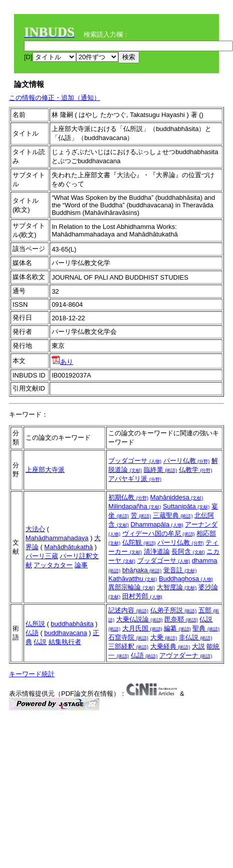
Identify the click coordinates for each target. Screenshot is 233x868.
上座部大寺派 (45, 470)
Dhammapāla (157, 524)
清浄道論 (157, 551)
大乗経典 (170, 646)
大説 (198, 646)
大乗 (164, 637)
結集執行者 (65, 642)
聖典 (206, 628)
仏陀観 (139, 542)
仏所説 (35, 624)
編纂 (177, 628)
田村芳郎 (142, 596)
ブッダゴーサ (135, 461)
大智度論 (177, 587)
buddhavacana (65, 633)
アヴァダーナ (186, 655)
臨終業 (161, 470)
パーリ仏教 (187, 461)
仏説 (40, 642)
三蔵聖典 (173, 515)
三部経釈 (128, 646)
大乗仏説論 (140, 619)
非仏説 (196, 637)
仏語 (32, 633)
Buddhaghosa (186, 579)
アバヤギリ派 (135, 479)
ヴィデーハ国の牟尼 (159, 533)
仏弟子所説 (174, 610)
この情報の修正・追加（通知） (55, 98)
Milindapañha (135, 506)
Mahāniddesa (177, 497)
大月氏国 (142, 628)
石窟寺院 (128, 637)
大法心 (35, 529)
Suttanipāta (186, 506)
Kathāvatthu (133, 579)
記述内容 (128, 610)
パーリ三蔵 (42, 556)
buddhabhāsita (72, 624)
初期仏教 (128, 497)
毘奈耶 (181, 619)
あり (62, 362)
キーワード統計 (32, 674)
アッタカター (53, 565)
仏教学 (196, 470)
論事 (81, 565)
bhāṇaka (142, 570)
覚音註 (180, 570)
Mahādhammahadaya (57, 538)
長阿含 (188, 551)
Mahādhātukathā (68, 547)
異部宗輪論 (132, 587)
